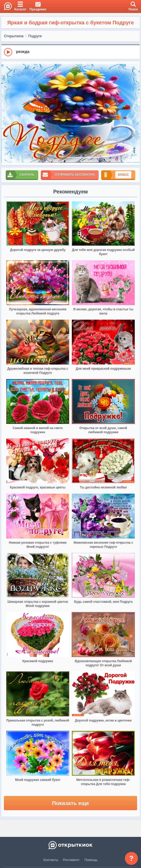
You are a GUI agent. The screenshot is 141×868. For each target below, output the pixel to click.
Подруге (35, 36)
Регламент (71, 860)
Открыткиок (14, 36)
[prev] (7, 113)
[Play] (8, 52)
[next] (134, 113)
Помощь (91, 860)
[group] (70, 52)
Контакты (51, 860)
